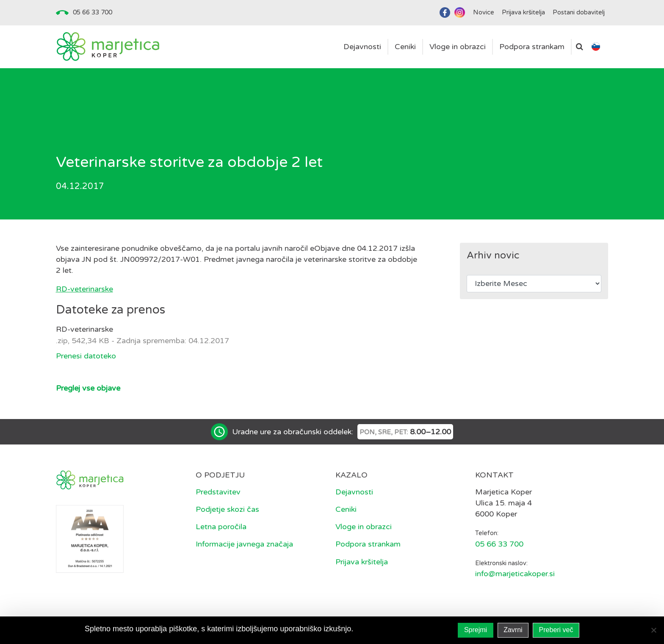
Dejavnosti (354, 492)
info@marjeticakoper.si (515, 574)
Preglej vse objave (88, 388)
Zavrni (513, 630)
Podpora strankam (368, 544)
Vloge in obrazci (364, 527)
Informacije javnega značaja (244, 544)
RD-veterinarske (84, 289)
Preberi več (556, 630)
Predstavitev (218, 492)
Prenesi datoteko (86, 356)
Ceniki (346, 509)
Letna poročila (221, 527)
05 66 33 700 (93, 12)
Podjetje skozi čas (227, 509)
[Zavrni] (653, 630)
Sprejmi (476, 630)
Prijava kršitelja (362, 562)
